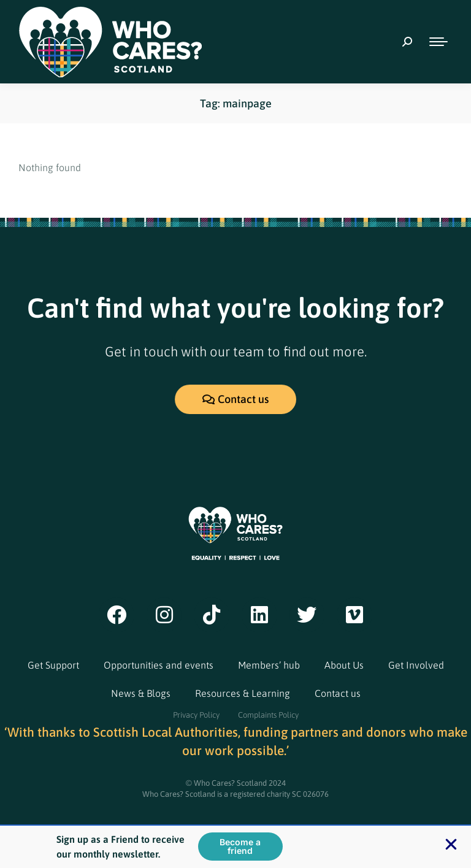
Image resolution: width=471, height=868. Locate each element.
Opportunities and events (159, 665)
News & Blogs (141, 693)
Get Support (53, 665)
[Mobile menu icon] (438, 42)
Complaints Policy (268, 715)
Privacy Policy (196, 715)
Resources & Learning (243, 693)
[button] (451, 845)
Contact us (338, 693)
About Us (344, 665)
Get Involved (416, 665)
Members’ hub (269, 665)
